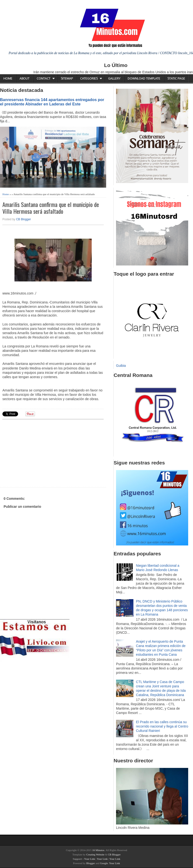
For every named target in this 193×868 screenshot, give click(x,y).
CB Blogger (24, 219)
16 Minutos (98, 850)
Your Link (90, 859)
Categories (89, 78)
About (24, 78)
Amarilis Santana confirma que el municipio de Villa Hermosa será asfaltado (51, 208)
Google (104, 863)
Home (8, 78)
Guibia (121, 366)
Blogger (91, 863)
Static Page (176, 78)
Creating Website (95, 854)
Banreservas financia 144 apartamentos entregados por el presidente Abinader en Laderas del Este (52, 102)
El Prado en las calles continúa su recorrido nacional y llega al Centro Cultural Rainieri (162, 726)
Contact (44, 78)
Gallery (114, 78)
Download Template (144, 78)
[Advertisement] (40, 453)
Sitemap (67, 78)
